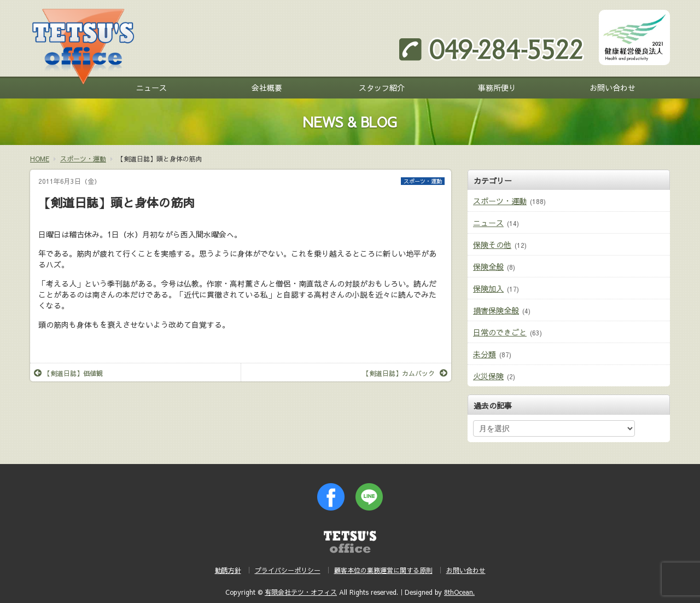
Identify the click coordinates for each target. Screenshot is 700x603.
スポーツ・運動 (423, 181)
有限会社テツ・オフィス (301, 592)
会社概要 (267, 88)
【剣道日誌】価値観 (68, 373)
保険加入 (488, 288)
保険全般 (488, 266)
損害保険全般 (496, 310)
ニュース (151, 88)
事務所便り (497, 88)
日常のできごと (500, 332)
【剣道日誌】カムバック (405, 373)
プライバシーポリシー (288, 570)
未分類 (485, 354)
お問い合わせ (612, 88)
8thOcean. (459, 592)
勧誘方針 (228, 570)
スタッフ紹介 (382, 88)
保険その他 (492, 245)
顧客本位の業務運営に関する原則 (383, 570)
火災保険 (488, 376)
